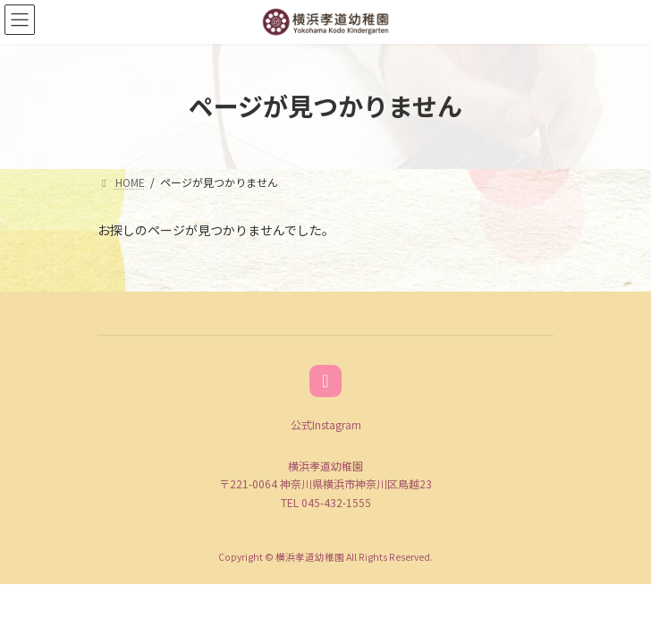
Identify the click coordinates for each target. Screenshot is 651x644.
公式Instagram (326, 424)
